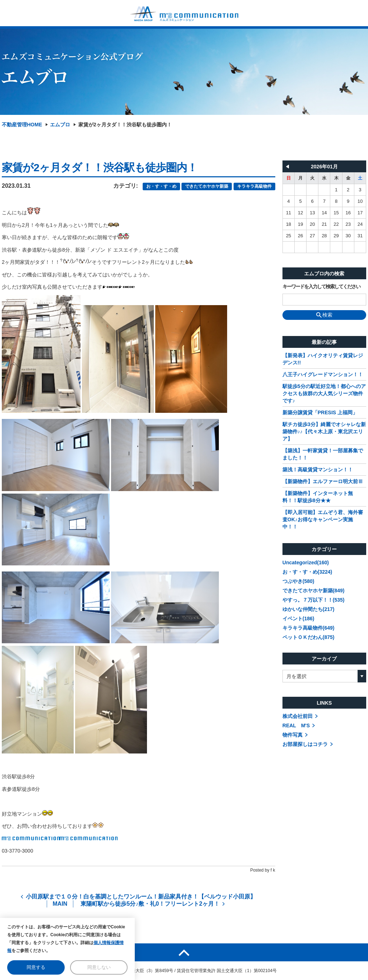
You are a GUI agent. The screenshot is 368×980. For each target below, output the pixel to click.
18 (289, 224)
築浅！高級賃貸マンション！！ (318, 470)
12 (300, 213)
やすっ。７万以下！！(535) (314, 600)
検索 (324, 315)
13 (312, 213)
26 (300, 236)
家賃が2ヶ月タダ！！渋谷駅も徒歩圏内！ (125, 125)
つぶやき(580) (298, 581)
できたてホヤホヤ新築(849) (314, 591)
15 (336, 213)
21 (324, 224)
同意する (36, 967)
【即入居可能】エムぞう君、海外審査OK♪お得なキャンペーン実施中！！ (323, 519)
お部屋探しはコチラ (305, 744)
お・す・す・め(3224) (307, 572)
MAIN (60, 904)
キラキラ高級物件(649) (309, 628)
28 (324, 236)
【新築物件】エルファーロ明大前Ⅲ (323, 481)
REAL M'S (296, 725)
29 (336, 236)
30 (348, 236)
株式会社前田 (298, 716)
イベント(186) (298, 619)
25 (289, 236)
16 (348, 213)
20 (312, 224)
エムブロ (60, 125)
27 (312, 236)
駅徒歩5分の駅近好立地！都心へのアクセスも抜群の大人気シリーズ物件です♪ (324, 393)
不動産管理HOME (22, 125)
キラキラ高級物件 (254, 186)
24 (360, 224)
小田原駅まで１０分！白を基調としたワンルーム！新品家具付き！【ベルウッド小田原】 (141, 897)
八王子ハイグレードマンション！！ (323, 374)
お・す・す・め (161, 186)
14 (324, 213)
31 (360, 236)
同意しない (99, 967)
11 (289, 213)
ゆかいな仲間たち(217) (309, 609)
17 (360, 213)
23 (348, 224)
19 (300, 224)
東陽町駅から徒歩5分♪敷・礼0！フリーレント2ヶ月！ (150, 904)
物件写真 (293, 735)
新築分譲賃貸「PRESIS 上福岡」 (320, 412)
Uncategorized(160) (306, 563)
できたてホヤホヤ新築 (207, 186)
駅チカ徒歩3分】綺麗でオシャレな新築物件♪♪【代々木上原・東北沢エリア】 (324, 431)
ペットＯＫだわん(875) (309, 637)
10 (360, 201)
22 (336, 224)
